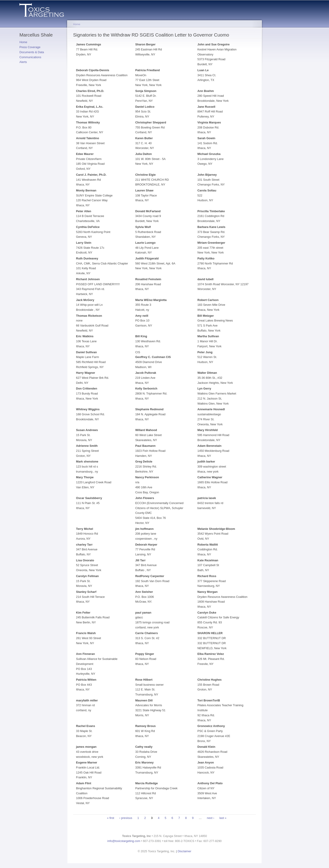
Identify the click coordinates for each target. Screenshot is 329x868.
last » (223, 818)
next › (211, 818)
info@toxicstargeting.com (124, 841)
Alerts (23, 62)
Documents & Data (32, 52)
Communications (30, 57)
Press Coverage (30, 47)
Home (23, 42)
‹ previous (126, 818)
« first (110, 818)
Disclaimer (185, 851)
